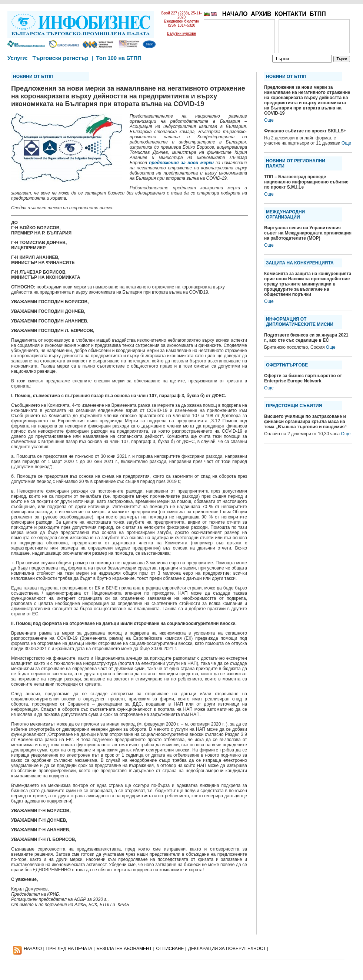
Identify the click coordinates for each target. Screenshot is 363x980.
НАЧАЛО (235, 14)
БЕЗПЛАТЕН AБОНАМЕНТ (124, 949)
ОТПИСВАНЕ (170, 949)
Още (269, 120)
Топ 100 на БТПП (119, 58)
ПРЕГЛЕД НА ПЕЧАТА (69, 949)
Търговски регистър (60, 58)
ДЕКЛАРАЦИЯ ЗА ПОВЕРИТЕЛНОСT (227, 949)
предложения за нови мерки (181, 163)
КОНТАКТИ (290, 14)
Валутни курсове (181, 33)
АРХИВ (261, 14)
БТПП (318, 14)
